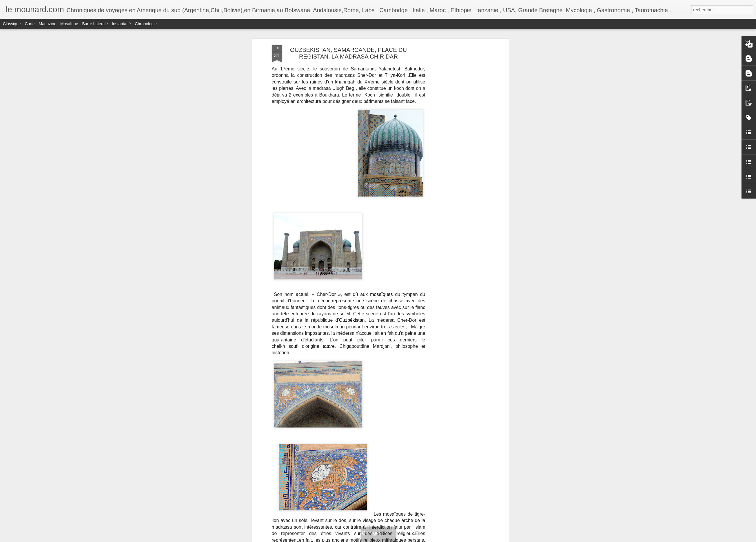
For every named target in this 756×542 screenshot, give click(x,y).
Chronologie (146, 24)
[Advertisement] (457, 84)
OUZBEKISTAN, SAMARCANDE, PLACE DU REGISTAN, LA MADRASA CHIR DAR (348, 53)
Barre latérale (95, 24)
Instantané (121, 24)
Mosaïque (69, 24)
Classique (12, 24)
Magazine (48, 24)
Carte (30, 24)
